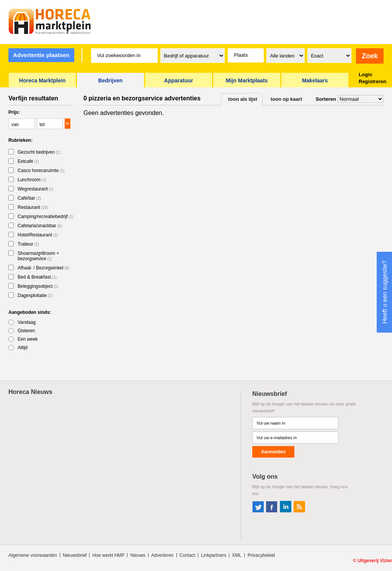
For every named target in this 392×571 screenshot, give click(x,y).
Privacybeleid (261, 555)
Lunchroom (32, 180)
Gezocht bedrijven (39, 152)
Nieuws (138, 555)
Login (365, 75)
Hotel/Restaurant (38, 235)
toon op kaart (286, 99)
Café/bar (29, 198)
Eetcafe (28, 161)
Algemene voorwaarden (33, 555)
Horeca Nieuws (30, 392)
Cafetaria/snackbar (40, 226)
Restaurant (33, 207)
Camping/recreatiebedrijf (46, 217)
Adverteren (163, 555)
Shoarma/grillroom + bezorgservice (38, 256)
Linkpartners (214, 555)
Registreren (372, 81)
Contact (187, 555)
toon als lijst (243, 99)
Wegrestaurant (36, 189)
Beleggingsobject (38, 286)
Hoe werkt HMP (108, 555)
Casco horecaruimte (41, 171)
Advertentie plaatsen (41, 55)
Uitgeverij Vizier (375, 561)
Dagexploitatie (35, 295)
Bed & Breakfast (37, 277)
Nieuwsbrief (75, 555)
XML (237, 555)
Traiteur (28, 244)
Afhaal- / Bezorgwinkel (43, 268)
